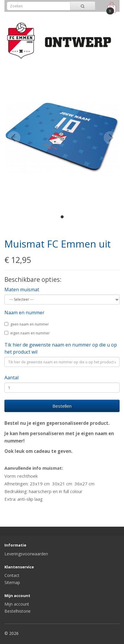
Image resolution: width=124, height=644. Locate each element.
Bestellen (62, 406)
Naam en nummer (24, 313)
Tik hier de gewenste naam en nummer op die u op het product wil (61, 348)
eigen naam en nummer (27, 333)
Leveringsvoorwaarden (26, 554)
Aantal (11, 378)
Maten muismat (22, 290)
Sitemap (12, 582)
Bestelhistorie (18, 611)
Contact (12, 575)
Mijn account (17, 604)
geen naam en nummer (27, 324)
